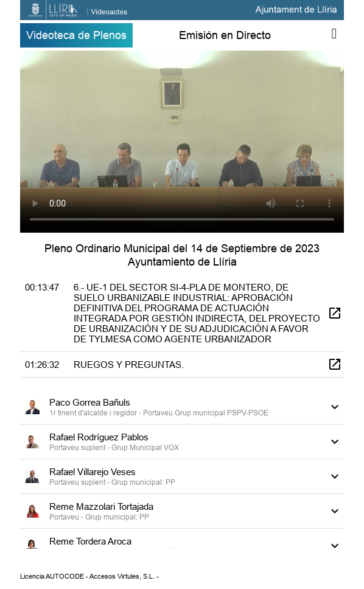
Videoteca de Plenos (76, 35)
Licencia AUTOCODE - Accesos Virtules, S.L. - (89, 576)
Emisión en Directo (225, 35)
